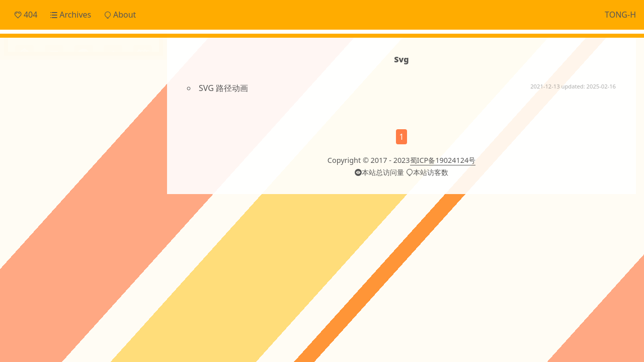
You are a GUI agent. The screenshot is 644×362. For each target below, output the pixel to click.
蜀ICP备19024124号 (443, 160)
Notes (38, 118)
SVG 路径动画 (223, 88)
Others (40, 135)
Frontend (45, 101)
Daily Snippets (54, 84)
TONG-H (620, 15)
